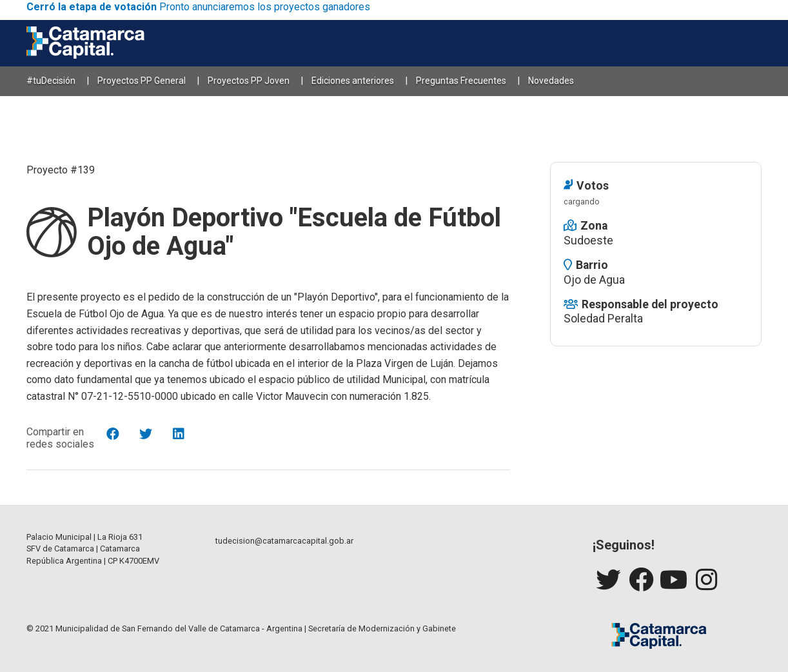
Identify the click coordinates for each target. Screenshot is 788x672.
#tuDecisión (51, 81)
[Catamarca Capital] (85, 43)
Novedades (551, 81)
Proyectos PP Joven (249, 81)
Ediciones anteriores (353, 81)
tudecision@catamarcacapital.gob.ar (284, 541)
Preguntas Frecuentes (461, 81)
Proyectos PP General (142, 81)
